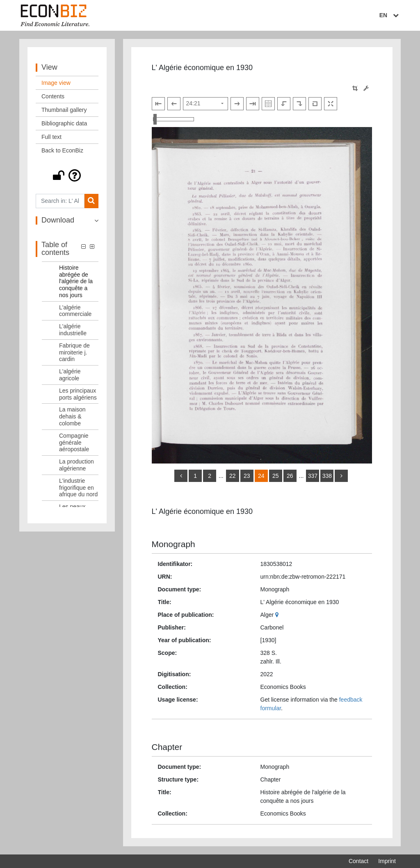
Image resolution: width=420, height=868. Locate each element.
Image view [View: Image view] (56, 83)
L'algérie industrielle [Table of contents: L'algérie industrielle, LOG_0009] (73, 330)
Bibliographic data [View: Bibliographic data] (64, 123)
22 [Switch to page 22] (233, 476)
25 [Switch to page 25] (276, 476)
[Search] (91, 201)
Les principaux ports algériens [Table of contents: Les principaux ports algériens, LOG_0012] (78, 394)
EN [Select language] (390, 15)
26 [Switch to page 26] (290, 476)
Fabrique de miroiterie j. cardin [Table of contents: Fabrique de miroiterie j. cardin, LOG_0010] (74, 352)
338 (327, 476)
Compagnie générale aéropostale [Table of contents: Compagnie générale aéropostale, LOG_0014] (74, 443)
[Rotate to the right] (299, 104)
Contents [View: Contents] (53, 96)
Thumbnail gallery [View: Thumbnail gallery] (64, 110)
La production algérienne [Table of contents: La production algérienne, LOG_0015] (76, 465)
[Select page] (205, 104)
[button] (67, 175)
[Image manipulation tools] (366, 88)
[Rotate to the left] (284, 104)
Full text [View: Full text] (51, 137)
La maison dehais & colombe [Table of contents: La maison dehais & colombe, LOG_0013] (72, 416)
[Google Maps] (278, 615)
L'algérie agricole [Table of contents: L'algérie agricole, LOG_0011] (70, 375)
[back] (181, 476)
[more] (341, 476)
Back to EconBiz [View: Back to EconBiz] (62, 150)
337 (313, 476)
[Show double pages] (268, 104)
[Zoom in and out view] (173, 119)
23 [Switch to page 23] (247, 476)
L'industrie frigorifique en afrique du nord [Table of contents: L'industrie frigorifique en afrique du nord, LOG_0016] (78, 488)
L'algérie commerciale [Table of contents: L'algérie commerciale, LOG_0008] (75, 311)
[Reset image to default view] (315, 104)
